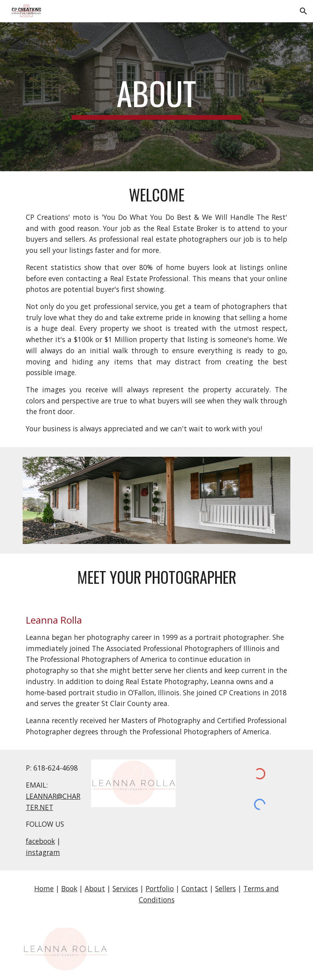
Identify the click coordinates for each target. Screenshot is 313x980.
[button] (303, 11)
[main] (156, 97)
